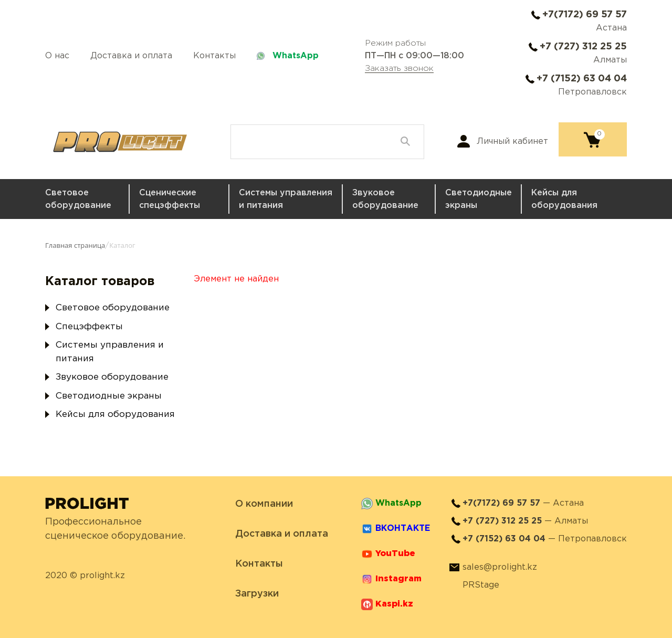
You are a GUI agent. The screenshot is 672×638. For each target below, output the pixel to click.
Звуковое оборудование (385, 199)
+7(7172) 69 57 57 (585, 15)
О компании (264, 504)
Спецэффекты (89, 327)
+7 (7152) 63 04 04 (582, 79)
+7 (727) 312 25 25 (583, 47)
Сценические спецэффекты (170, 199)
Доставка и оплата (131, 56)
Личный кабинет (512, 142)
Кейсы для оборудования (564, 199)
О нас (57, 56)
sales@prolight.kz (500, 567)
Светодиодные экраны (479, 199)
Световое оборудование (78, 199)
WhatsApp (296, 56)
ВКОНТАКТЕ (403, 529)
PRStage (481, 585)
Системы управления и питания (286, 199)
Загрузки (257, 594)
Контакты (214, 56)
